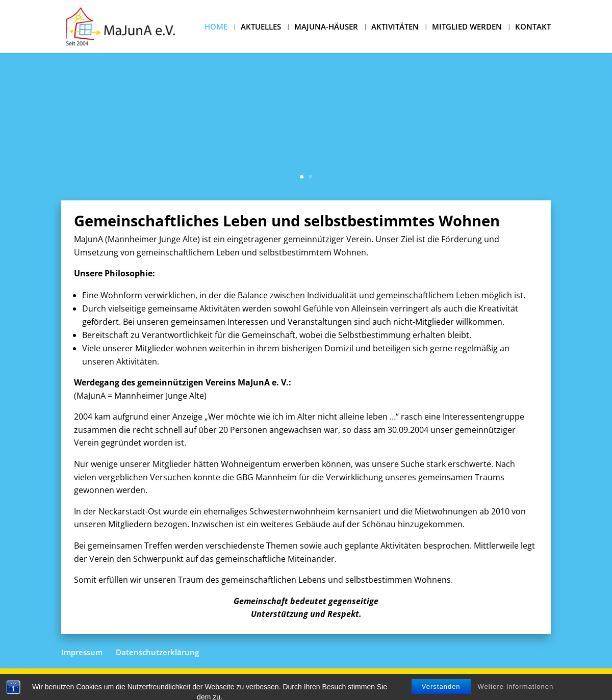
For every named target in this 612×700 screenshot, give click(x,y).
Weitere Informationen (516, 694)
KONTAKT (533, 27)
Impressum (82, 652)
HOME (216, 27)
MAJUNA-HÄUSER (326, 27)
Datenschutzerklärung (157, 652)
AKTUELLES (261, 27)
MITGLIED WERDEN (467, 27)
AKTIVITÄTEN (395, 27)
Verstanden (441, 694)
